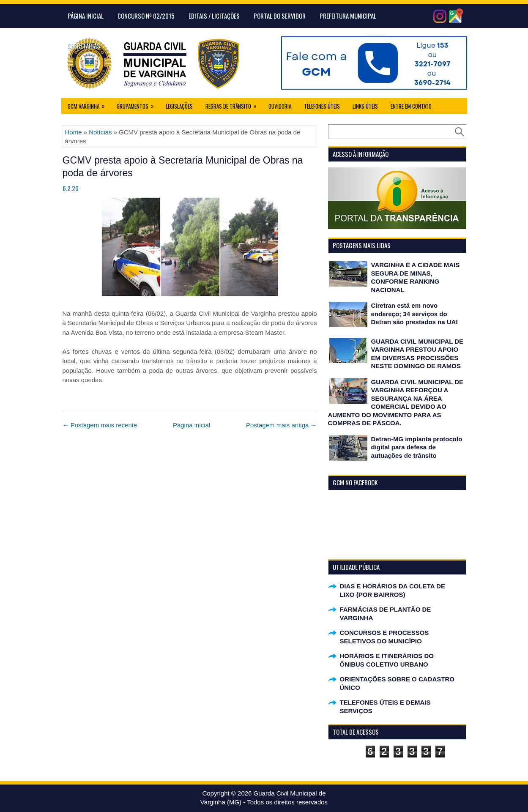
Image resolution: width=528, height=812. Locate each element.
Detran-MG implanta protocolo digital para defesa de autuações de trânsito (417, 447)
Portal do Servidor (280, 16)
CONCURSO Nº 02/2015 (146, 16)
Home (74, 132)
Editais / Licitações (214, 16)
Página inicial (192, 425)
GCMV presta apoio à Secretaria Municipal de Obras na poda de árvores (183, 167)
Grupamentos (138, 104)
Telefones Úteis (322, 106)
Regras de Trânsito (234, 104)
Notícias (100, 132)
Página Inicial (86, 16)
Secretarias (84, 46)
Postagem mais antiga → (282, 425)
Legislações (179, 106)
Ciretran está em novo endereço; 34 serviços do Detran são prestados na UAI (414, 314)
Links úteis (365, 106)
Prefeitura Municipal (348, 16)
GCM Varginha (89, 104)
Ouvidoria (280, 106)
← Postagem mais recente (100, 425)
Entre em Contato (411, 106)
